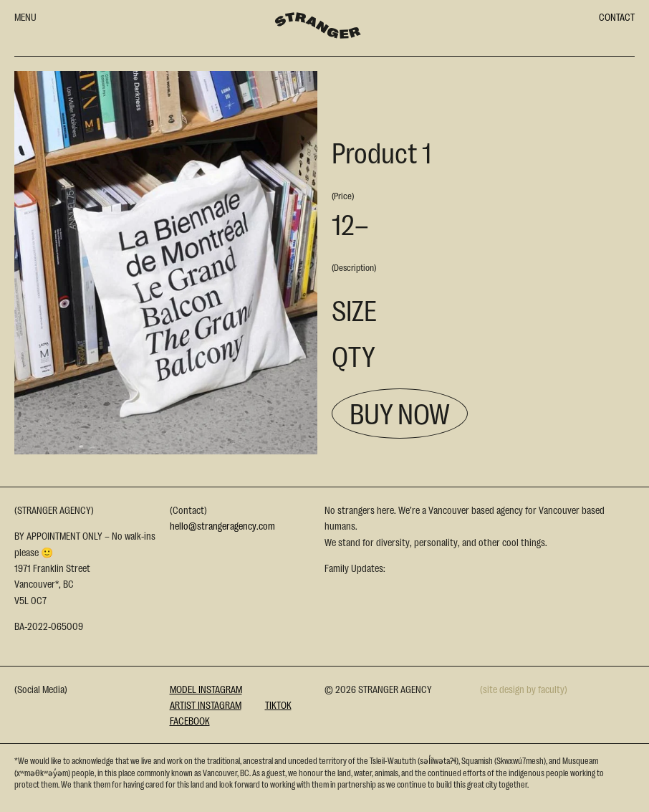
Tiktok (278, 704)
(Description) (354, 267)
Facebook (190, 720)
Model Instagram (206, 689)
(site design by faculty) (524, 689)
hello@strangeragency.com (222, 525)
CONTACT (617, 16)
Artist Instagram (206, 704)
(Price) (343, 195)
